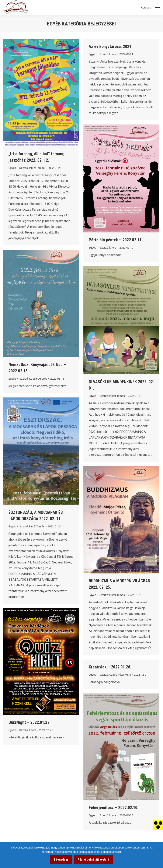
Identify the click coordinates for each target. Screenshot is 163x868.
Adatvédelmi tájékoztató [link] (93, 860)
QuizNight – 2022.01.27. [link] (30, 722)
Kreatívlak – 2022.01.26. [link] (110, 667)
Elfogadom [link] (61, 860)
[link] (158, 825)
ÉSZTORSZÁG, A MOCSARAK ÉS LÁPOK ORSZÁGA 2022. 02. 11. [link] (36, 516)
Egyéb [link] (12, 168)
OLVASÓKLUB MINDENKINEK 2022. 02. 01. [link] (121, 385)
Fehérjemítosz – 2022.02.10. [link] (114, 808)
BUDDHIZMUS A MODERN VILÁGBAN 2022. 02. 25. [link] (119, 584)
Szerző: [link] (32, 168)
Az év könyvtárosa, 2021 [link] (110, 46)
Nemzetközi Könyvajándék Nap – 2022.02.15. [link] (37, 368)
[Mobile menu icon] (157, 7)
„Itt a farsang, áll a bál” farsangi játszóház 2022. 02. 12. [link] (37, 157)
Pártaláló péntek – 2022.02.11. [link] (116, 240)
